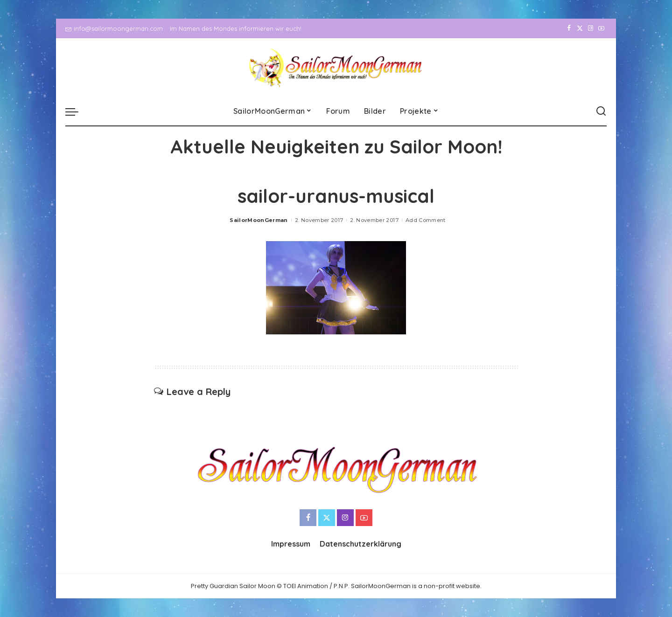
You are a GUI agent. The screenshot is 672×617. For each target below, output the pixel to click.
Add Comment (426, 220)
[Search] (601, 111)
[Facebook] (569, 28)
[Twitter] (580, 28)
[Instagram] (591, 28)
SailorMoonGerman (259, 220)
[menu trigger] (77, 111)
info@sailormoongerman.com (114, 28)
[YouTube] (601, 28)
